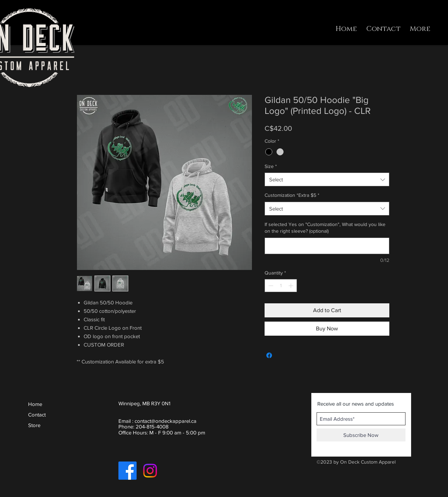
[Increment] (291, 286)
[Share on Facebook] (269, 355)
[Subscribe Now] (361, 435)
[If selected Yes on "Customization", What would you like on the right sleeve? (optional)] (327, 246)
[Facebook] (128, 471)
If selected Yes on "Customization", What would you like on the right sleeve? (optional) (325, 228)
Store (34, 425)
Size (271, 166)
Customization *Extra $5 (292, 195)
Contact (37, 415)
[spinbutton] (281, 286)
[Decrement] (270, 286)
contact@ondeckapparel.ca (165, 421)
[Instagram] (150, 471)
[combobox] (327, 179)
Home (35, 404)
